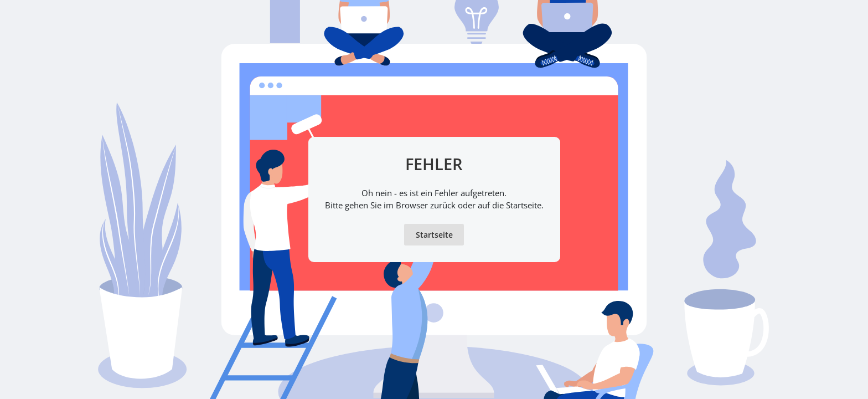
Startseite (434, 235)
